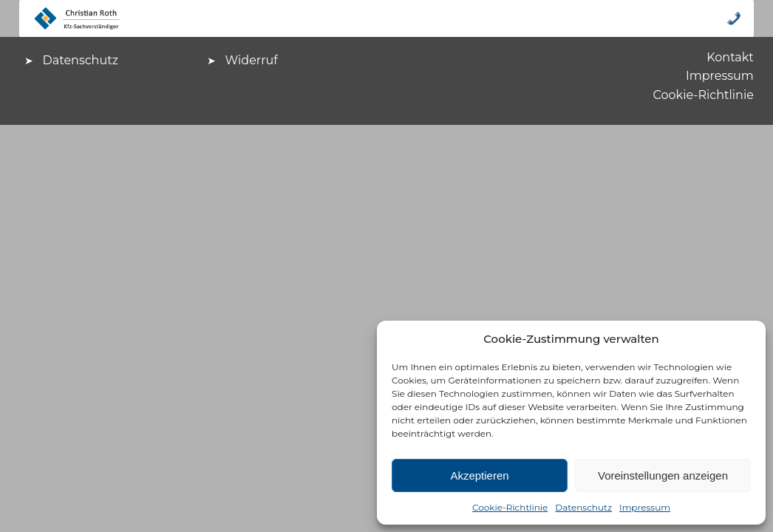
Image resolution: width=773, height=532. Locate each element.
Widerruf (252, 60)
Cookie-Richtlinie (510, 507)
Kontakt (730, 57)
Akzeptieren (479, 475)
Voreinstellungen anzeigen (663, 475)
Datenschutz (583, 507)
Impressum (645, 507)
